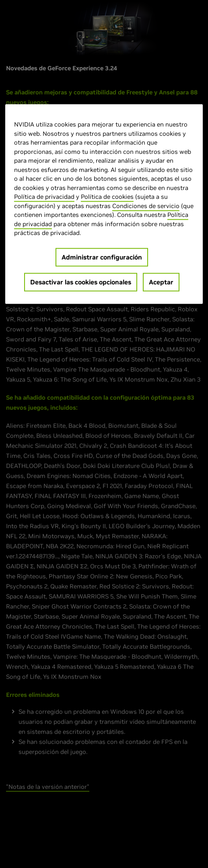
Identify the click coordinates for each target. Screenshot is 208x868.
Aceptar (161, 282)
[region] (104, 204)
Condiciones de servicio (146, 206)
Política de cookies (107, 197)
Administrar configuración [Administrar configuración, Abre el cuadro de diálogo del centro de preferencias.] (102, 257)
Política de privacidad (44, 197)
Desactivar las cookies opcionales (81, 282)
